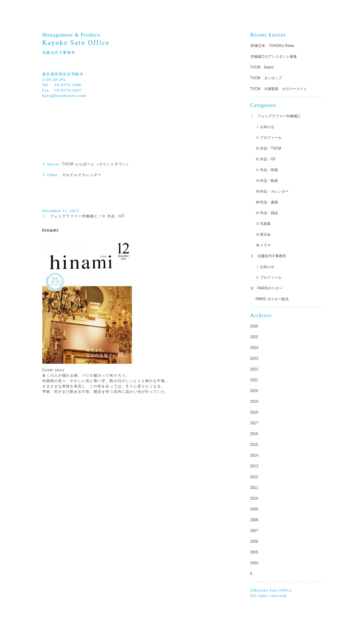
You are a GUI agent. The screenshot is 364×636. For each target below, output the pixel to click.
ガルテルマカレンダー (82, 175)
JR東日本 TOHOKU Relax (272, 46)
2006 (254, 541)
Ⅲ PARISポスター (266, 288)
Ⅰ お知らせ (265, 127)
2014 (254, 455)
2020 (254, 391)
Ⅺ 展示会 (263, 234)
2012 (254, 477)
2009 (254, 509)
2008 (254, 520)
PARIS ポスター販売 (272, 299)
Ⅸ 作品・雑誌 (267, 213)
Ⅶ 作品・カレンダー (272, 191)
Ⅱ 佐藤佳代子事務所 (268, 256)
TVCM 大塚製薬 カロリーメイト (279, 89)
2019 (254, 402)
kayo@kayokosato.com (64, 95)
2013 (254, 466)
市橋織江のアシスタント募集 (274, 56)
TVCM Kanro (262, 67)
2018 (254, 412)
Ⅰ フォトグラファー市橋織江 (70, 216)
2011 (254, 488)
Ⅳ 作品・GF (113, 216)
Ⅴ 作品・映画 (267, 170)
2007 (254, 531)
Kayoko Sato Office (76, 43)
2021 (254, 380)
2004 (254, 563)
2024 (254, 348)
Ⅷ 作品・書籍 (267, 202)
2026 (254, 326)
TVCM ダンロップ (266, 78)
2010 (254, 498)
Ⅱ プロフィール (269, 138)
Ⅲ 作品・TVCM (268, 148)
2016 (254, 434)
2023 (254, 359)
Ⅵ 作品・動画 (267, 181)
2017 (254, 423)
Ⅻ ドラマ (263, 245)
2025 (254, 337)
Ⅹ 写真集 (263, 224)
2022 (254, 369)
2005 (254, 552)
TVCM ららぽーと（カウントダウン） (96, 164)
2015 (254, 445)
